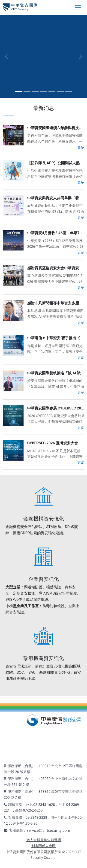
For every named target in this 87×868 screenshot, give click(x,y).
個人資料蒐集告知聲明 (44, 840)
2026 (69, 852)
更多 (81, 147)
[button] (7, 56)
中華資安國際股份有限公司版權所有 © (35, 852)
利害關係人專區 (43, 846)
